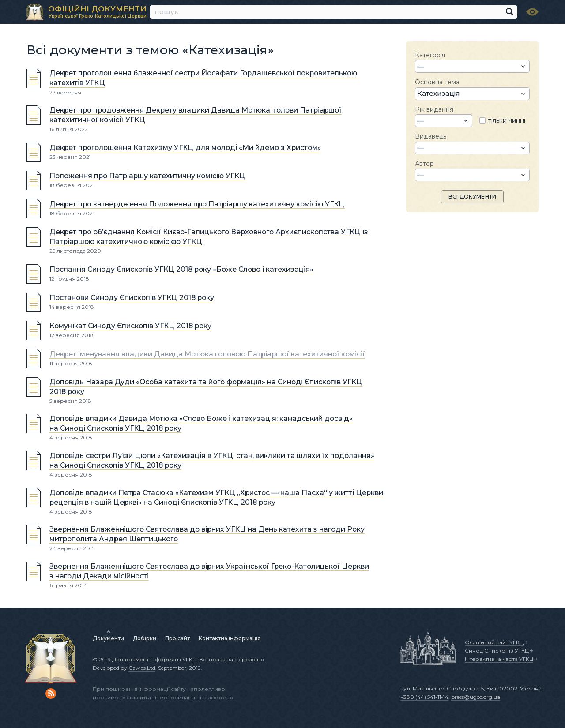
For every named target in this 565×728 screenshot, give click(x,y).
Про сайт (177, 638)
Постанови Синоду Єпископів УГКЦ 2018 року (132, 298)
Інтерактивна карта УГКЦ (499, 659)
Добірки (145, 638)
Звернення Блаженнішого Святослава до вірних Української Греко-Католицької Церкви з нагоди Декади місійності (209, 571)
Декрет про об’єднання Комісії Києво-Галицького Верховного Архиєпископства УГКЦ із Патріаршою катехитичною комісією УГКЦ (209, 237)
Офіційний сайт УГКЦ (494, 642)
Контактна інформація (230, 638)
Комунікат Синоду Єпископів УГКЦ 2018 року (130, 326)
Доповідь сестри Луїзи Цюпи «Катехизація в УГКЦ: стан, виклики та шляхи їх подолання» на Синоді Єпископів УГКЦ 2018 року (212, 460)
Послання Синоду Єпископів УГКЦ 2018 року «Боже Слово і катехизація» (181, 269)
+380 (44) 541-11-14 (424, 697)
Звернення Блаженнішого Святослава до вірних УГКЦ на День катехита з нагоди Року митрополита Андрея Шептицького (207, 534)
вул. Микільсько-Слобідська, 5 (442, 689)
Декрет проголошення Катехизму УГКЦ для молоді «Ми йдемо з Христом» (185, 148)
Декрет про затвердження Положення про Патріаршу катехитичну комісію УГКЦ (197, 204)
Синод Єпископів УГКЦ (497, 651)
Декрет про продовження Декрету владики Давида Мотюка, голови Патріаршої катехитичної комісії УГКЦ (196, 115)
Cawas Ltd (142, 668)
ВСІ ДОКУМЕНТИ (473, 197)
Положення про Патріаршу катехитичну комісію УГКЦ (147, 176)
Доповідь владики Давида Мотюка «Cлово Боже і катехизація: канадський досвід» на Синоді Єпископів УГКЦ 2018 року (201, 423)
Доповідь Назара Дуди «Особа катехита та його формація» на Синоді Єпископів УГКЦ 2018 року (206, 387)
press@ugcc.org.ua (476, 697)
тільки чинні (507, 120)
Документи (108, 638)
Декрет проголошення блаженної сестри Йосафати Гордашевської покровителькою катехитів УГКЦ (203, 78)
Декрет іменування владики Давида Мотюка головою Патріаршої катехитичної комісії (207, 354)
